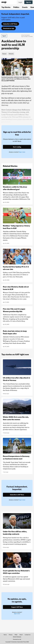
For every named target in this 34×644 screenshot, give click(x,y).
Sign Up (28, 2)
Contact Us (28, 635)
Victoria (11, 54)
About (21, 635)
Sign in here (22, 152)
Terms (5, 635)
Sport (4, 36)
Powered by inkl (17, 639)
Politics (16, 7)
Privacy (11, 635)
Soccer (4, 54)
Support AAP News (17, 607)
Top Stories (6, 7)
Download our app (9, 28)
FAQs (16, 635)
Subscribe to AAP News (10, 24)
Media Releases (17, 637)
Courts (25, 7)
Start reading (17, 147)
